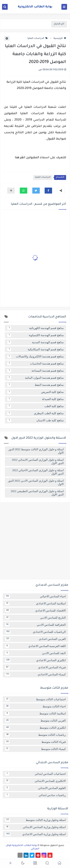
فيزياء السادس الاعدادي (35, 667)
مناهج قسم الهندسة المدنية (35, 342)
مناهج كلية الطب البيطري (35, 413)
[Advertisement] (35, 542)
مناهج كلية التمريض (35, 392)
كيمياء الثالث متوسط (35, 749)
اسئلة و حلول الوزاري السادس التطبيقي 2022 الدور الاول (37, 493)
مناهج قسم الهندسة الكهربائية (35, 328)
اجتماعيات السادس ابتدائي (35, 774)
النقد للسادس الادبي (35, 653)
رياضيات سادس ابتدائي (35, 795)
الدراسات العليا (38, 38)
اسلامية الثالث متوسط (35, 713)
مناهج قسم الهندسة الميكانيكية (35, 349)
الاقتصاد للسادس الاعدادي (35, 611)
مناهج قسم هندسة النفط (35, 385)
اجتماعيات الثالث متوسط (35, 699)
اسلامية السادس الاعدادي (35, 603)
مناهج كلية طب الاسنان (35, 420)
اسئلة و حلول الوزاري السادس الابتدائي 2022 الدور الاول (38, 461)
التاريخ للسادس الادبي (35, 618)
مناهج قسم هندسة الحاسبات (35, 364)
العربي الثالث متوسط (35, 721)
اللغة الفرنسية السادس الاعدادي (35, 646)
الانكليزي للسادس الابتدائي (35, 781)
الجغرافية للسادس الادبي (35, 625)
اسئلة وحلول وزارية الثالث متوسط (35, 820)
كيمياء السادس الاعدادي (35, 674)
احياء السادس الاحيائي (35, 596)
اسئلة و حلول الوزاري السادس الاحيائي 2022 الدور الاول (38, 472)
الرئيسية (60, 38)
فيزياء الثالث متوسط (35, 742)
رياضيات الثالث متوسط (35, 735)
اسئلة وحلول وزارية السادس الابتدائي (35, 827)
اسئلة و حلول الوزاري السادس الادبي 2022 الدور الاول (36, 482)
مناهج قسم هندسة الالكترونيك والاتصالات (35, 356)
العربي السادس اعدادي (35, 639)
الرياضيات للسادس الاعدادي (35, 632)
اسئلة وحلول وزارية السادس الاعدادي (35, 834)
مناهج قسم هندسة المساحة (35, 371)
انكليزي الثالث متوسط (35, 728)
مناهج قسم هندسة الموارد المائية (35, 378)
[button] (48, 191)
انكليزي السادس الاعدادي (35, 660)
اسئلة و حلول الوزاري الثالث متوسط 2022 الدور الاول (36, 451)
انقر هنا (20, 158)
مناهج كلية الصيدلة (35, 399)
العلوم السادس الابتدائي (35, 788)
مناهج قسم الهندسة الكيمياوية (35, 335)
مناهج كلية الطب (35, 406)
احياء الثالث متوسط (35, 706)
